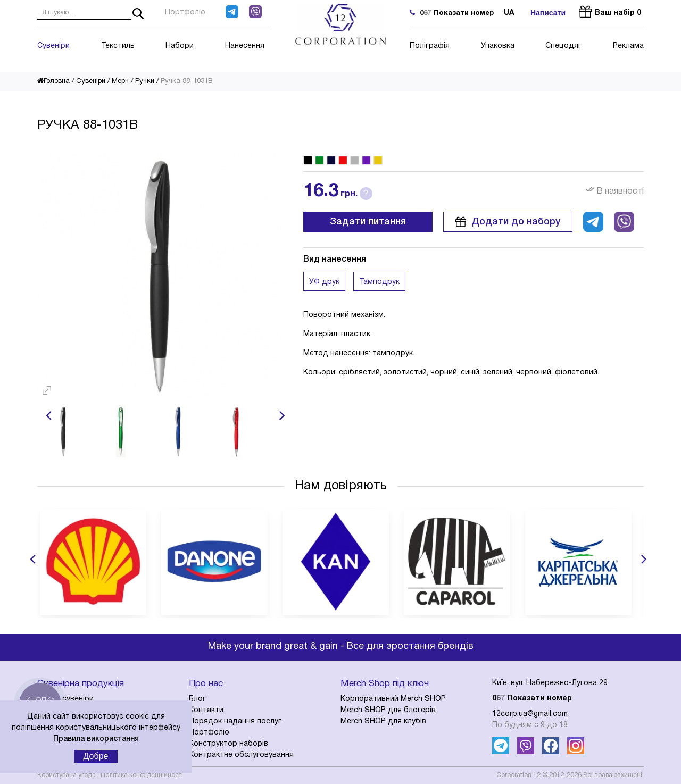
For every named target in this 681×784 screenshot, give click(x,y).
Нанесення (245, 46)
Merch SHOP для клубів (383, 722)
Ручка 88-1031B (187, 81)
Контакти (206, 710)
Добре (96, 756)
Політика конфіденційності (142, 775)
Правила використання (96, 739)
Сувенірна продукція (81, 684)
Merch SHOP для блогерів (388, 710)
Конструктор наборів (229, 744)
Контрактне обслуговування (241, 755)
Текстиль (118, 46)
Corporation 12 (518, 775)
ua (509, 13)
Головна (53, 81)
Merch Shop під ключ (385, 684)
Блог (197, 699)
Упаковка (498, 46)
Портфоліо (185, 12)
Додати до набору (508, 222)
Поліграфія (430, 46)
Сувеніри (53, 46)
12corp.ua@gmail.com (530, 714)
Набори (180, 46)
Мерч (120, 81)
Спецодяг (563, 46)
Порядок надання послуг (235, 722)
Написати (548, 13)
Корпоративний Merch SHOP (393, 699)
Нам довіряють (341, 486)
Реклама (628, 46)
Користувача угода (67, 775)
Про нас (206, 684)
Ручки (145, 81)
